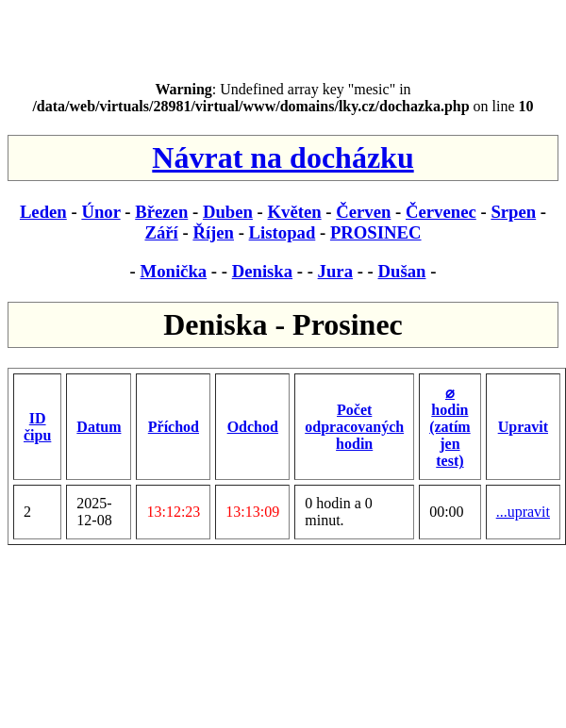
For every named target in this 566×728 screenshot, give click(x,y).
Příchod (174, 427)
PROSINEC (376, 232)
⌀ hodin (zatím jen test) (450, 427)
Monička (174, 271)
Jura (335, 271)
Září (161, 232)
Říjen (213, 232)
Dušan (402, 271)
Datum (99, 427)
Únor (100, 212)
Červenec (441, 212)
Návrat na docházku (283, 157)
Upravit (523, 427)
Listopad (283, 232)
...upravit (523, 512)
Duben (228, 212)
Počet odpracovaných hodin (354, 427)
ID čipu (37, 427)
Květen (295, 212)
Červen (363, 212)
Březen (161, 212)
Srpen (513, 212)
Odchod (253, 427)
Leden (43, 212)
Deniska (262, 271)
